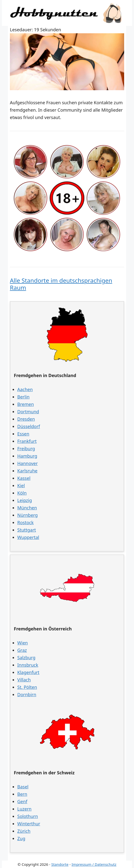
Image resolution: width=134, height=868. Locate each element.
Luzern (24, 809)
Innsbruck (28, 665)
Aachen (25, 389)
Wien (23, 643)
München (27, 508)
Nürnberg (28, 515)
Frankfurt (27, 441)
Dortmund (28, 412)
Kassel (24, 478)
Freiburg (26, 449)
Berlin (23, 397)
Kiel (21, 486)
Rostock (25, 522)
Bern (22, 794)
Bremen (26, 404)
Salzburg (26, 658)
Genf (22, 801)
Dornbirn (27, 694)
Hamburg (27, 456)
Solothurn (28, 816)
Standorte (60, 864)
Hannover (28, 463)
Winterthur (29, 824)
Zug (21, 838)
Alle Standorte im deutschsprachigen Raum (61, 284)
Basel (23, 787)
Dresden (26, 419)
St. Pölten (27, 687)
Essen (23, 434)
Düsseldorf (29, 426)
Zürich (24, 831)
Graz (22, 650)
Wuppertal (28, 537)
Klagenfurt (28, 672)
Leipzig (25, 500)
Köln (22, 493)
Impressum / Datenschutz (94, 864)
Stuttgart (27, 530)
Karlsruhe (27, 471)
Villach (24, 680)
